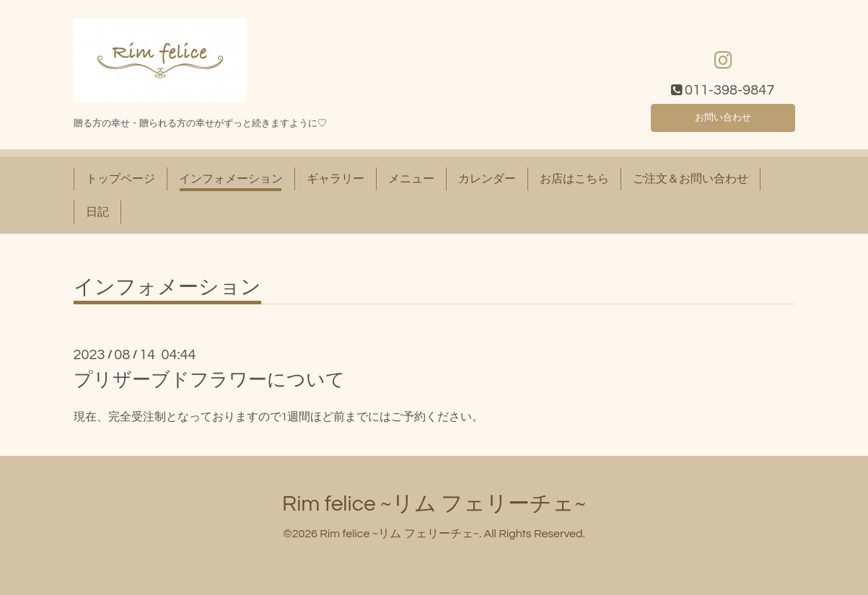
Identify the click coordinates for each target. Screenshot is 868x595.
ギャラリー (336, 179)
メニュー (411, 179)
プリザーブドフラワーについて (209, 380)
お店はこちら (574, 179)
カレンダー (487, 179)
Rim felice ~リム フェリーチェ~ (434, 504)
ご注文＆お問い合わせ (691, 179)
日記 (97, 212)
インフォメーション (231, 179)
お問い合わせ (723, 115)
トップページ (120, 179)
